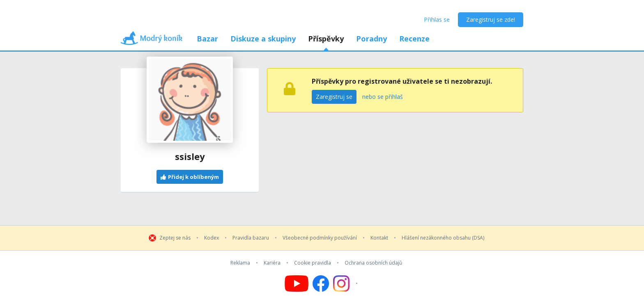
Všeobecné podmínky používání (320, 238)
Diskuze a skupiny (263, 39)
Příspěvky (326, 39)
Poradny (371, 39)
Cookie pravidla (313, 263)
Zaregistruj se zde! (491, 19)
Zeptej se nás (175, 238)
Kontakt (379, 238)
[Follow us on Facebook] (321, 283)
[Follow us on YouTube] (297, 283)
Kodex (212, 238)
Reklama (240, 263)
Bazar (207, 39)
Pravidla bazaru (251, 238)
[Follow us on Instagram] (346, 283)
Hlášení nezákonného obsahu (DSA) (443, 238)
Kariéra (272, 263)
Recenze (414, 39)
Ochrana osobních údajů (373, 263)
